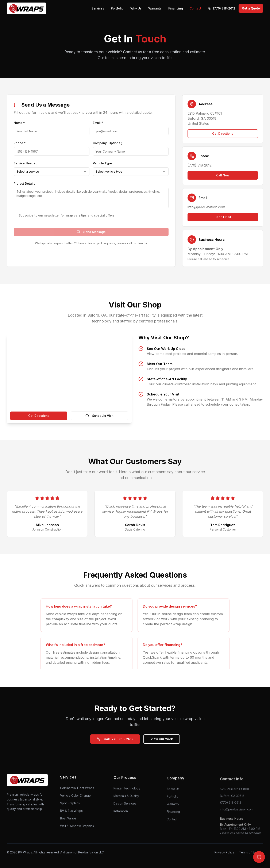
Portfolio (117, 8)
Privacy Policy (224, 852)
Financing (176, 8)
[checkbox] (15, 215)
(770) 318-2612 (222, 8)
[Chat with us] (259, 857)
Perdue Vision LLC (91, 852)
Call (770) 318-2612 (115, 739)
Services (98, 8)
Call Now (223, 175)
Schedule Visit (99, 416)
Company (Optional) (108, 143)
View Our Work (162, 739)
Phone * (20, 143)
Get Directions (223, 133)
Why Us (136, 8)
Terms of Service (251, 852)
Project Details (24, 183)
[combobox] (52, 172)
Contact (195, 8)
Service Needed (26, 163)
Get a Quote (251, 8)
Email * (98, 123)
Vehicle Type (102, 163)
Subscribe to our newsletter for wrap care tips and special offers (67, 215)
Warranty (155, 8)
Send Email (223, 217)
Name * (19, 123)
